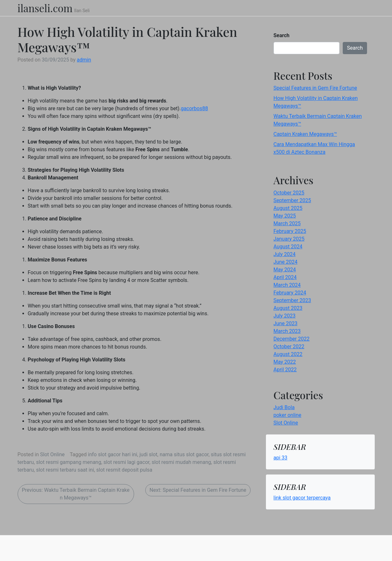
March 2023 (287, 331)
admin (84, 60)
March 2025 (287, 223)
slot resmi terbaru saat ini (65, 470)
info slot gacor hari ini (113, 454)
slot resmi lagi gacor (126, 462)
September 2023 (292, 300)
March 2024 (287, 285)
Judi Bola (284, 407)
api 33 (281, 458)
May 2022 (285, 362)
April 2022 (285, 370)
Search (282, 35)
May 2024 (285, 270)
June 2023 (286, 323)
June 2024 (286, 262)
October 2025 (289, 193)
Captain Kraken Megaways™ (305, 134)
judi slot (148, 454)
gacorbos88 (194, 108)
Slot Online (52, 454)
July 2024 (285, 254)
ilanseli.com (45, 8)
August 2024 (288, 247)
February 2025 (290, 231)
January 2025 (289, 239)
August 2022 (288, 354)
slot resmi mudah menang (181, 462)
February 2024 (290, 293)
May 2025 (285, 216)
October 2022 (289, 346)
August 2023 (288, 308)
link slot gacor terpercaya (302, 498)
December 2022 (292, 339)
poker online (288, 415)
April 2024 (285, 277)
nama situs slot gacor (184, 454)
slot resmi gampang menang (69, 462)
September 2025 (292, 200)
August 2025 (288, 208)
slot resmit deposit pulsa (124, 470)
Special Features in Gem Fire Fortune (315, 88)
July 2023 (285, 316)
